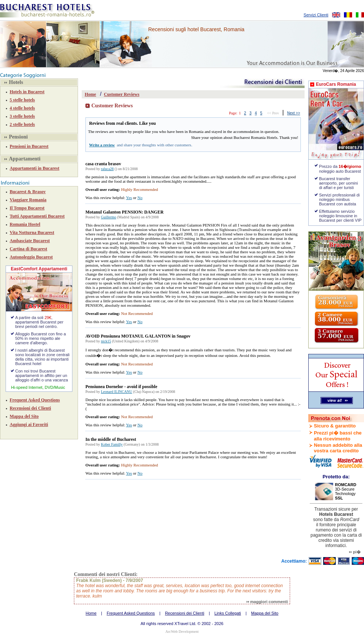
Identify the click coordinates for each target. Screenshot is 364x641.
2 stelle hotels (22, 124)
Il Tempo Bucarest (27, 208)
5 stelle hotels (22, 100)
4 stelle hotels (22, 108)
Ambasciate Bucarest (30, 241)
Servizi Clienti (316, 15)
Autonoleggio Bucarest (31, 257)
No (140, 198)
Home (90, 94)
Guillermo (109, 217)
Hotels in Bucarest (27, 92)
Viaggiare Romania (28, 200)
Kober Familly (112, 444)
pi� (355, 552)
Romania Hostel (25, 224)
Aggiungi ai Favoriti (29, 424)
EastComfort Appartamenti (39, 269)
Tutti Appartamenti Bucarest (37, 216)
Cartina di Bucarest (28, 249)
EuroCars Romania (336, 84)
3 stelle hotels (22, 116)
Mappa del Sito (24, 416)
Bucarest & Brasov (28, 192)
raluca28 (107, 169)
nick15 (106, 341)
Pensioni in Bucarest (29, 146)
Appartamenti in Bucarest (35, 168)
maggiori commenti (267, 602)
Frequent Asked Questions (35, 400)
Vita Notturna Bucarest (32, 232)
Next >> (294, 113)
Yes (129, 198)
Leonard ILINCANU (117, 392)
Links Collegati (228, 613)
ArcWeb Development (182, 632)
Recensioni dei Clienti (30, 408)
